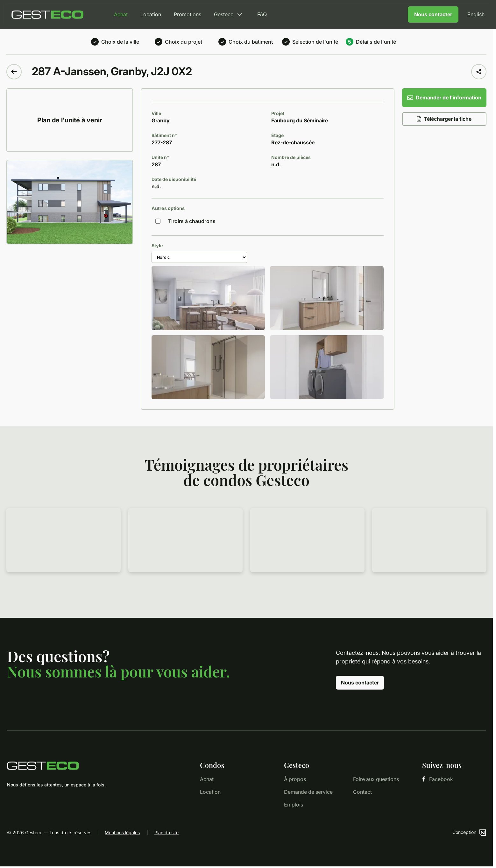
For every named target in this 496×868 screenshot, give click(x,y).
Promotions (188, 14)
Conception (469, 832)
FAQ (262, 14)
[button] (106, 216)
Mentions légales (122, 832)
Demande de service (308, 792)
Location (151, 14)
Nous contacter (433, 14)
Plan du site (167, 832)
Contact (362, 792)
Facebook (438, 779)
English (476, 14)
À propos (295, 779)
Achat (121, 14)
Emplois (294, 805)
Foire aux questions (376, 779)
